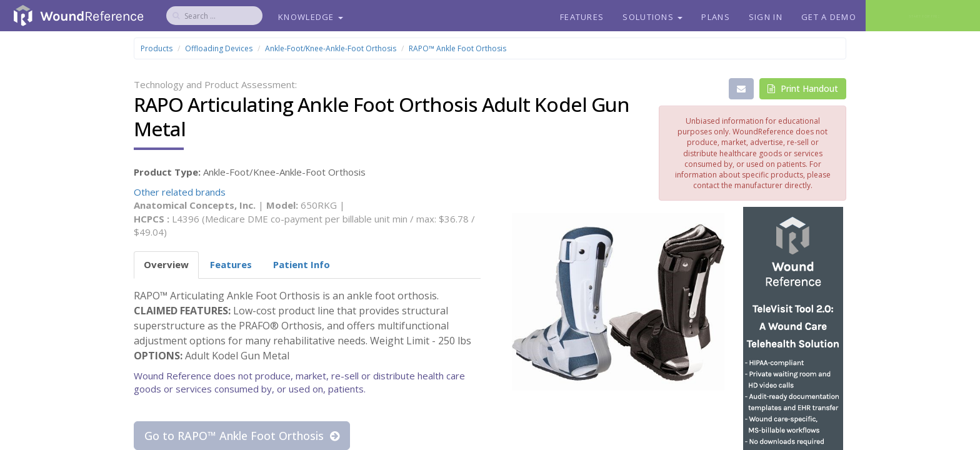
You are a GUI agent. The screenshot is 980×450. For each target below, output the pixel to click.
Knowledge (311, 17)
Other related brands (180, 192)
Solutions (652, 17)
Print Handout (803, 88)
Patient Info (302, 264)
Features (582, 17)
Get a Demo (829, 17)
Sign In (766, 17)
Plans (716, 17)
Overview (166, 264)
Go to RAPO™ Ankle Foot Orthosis (242, 436)
